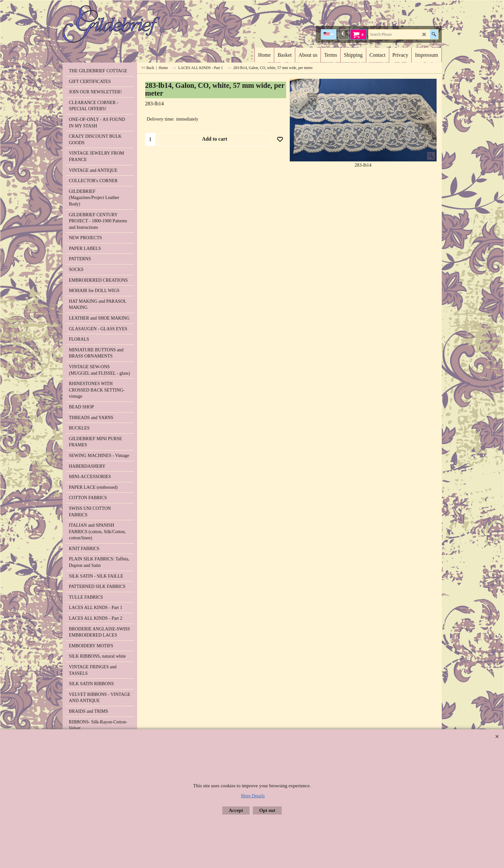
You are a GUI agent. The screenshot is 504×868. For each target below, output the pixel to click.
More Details (253, 796)
